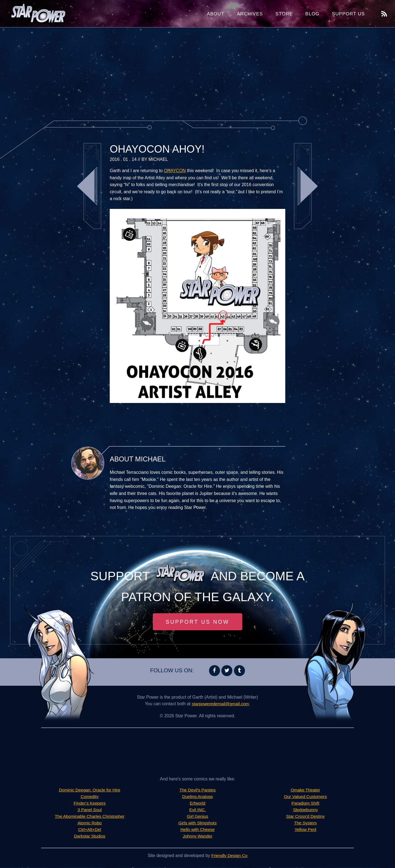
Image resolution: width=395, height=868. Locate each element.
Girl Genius (198, 817)
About (216, 14)
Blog (312, 14)
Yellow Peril (305, 830)
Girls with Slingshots (198, 823)
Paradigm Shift (305, 804)
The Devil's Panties (198, 790)
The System (305, 823)
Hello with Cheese (198, 830)
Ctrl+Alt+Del (90, 830)
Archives (250, 14)
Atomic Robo (90, 823)
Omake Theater (305, 790)
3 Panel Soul (90, 810)
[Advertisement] (198, 71)
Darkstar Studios (90, 837)
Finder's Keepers (89, 804)
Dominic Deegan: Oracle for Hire (90, 790)
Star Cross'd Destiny (305, 817)
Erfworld (198, 804)
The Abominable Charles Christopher (89, 817)
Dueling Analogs (198, 797)
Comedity (90, 797)
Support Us (348, 14)
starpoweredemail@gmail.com (220, 704)
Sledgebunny (305, 810)
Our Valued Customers (306, 797)
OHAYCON (175, 171)
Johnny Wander (197, 837)
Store (284, 14)
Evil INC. (198, 810)
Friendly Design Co (229, 856)
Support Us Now (198, 622)
